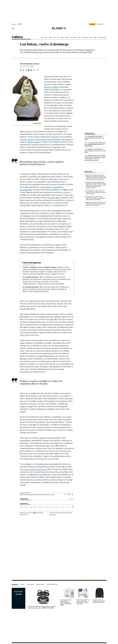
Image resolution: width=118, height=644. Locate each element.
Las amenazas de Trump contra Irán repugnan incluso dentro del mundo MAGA (95, 144)
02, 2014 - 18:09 (29, 66)
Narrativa (57, 507)
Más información (24, 515)
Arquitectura (73, 38)
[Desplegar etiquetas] (73, 507)
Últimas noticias (102, 38)
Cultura (17, 37)
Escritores (41, 507)
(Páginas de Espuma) (46, 139)
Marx (58, 198)
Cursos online (30, 584)
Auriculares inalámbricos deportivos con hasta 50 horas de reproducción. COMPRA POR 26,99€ (42, 607)
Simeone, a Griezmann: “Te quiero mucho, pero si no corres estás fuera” (95, 151)
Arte (59, 38)
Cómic (79, 38)
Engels (52, 198)
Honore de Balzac (24, 507)
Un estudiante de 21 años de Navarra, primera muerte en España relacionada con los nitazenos (96, 192)
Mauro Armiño (34, 142)
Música (46, 38)
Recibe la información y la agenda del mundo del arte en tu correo (38, 495)
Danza (62, 38)
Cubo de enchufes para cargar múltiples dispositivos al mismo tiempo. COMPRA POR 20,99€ (66, 602)
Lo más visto (88, 171)
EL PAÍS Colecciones (52, 584)
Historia (67, 38)
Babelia (95, 38)
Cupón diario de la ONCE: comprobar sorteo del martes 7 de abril (94, 138)
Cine (42, 38)
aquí (54, 515)
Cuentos (46, 507)
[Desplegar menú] (13, 28)
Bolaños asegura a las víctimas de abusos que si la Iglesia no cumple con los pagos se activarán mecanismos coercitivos (95, 158)
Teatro (50, 38)
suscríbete (92, 24)
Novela (51, 507)
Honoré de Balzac (52, 87)
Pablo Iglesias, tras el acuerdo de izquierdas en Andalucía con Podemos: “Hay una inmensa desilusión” (96, 198)
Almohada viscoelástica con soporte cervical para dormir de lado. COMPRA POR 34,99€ (83, 602)
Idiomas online (40, 584)
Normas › (72, 499)
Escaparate (15, 584)
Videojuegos (85, 38)
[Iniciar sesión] (101, 24)
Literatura (63, 507)
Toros (91, 38)
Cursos (22, 584)
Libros (55, 38)
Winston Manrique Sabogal (30, 64)
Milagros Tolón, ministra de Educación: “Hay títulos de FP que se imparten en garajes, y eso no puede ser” (96, 204)
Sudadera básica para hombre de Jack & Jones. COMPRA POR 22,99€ (99, 601)
